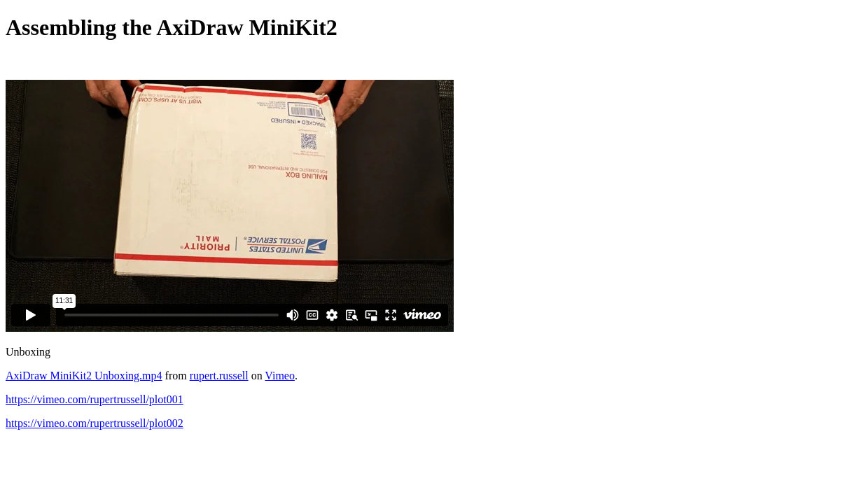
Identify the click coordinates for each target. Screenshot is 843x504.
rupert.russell (219, 376)
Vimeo (280, 376)
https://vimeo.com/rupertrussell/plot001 (95, 399)
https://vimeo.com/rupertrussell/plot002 (95, 423)
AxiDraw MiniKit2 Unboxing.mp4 (84, 376)
